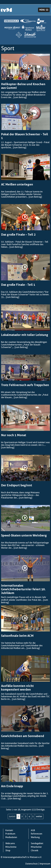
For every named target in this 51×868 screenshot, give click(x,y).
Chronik (35, 850)
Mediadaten (11, 837)
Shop (8, 850)
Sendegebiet (37, 843)
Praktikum (10, 834)
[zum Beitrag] (20, 97)
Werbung (35, 837)
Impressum (45, 864)
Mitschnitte (11, 847)
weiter (39, 816)
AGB (33, 830)
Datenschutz (32, 864)
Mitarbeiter (36, 847)
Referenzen (37, 834)
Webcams (10, 843)
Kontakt (9, 830)
